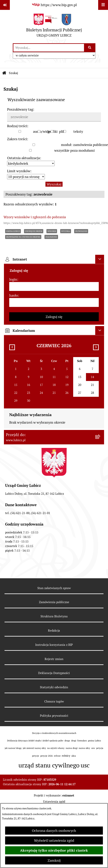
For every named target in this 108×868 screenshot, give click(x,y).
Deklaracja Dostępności (54, 673)
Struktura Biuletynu (54, 616)
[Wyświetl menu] (103, 5)
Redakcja (54, 631)
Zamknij (54, 860)
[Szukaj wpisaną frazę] (90, 48)
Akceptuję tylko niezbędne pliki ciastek (54, 850)
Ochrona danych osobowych (54, 831)
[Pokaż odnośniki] (5, 5)
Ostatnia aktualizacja (24, 158)
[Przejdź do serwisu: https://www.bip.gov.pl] (54, 5)
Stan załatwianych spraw (54, 588)
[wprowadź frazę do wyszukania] (49, 48)
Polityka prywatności (54, 716)
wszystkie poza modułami (74, 150)
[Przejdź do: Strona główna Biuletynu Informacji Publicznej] (4, 73)
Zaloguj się (54, 317)
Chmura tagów (54, 701)
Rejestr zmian (54, 659)
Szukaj (13, 73)
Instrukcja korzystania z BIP (54, 645)
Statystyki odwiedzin (54, 687)
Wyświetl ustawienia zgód (54, 840)
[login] (54, 286)
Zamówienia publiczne (54, 602)
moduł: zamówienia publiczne (84, 145)
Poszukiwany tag (20, 109)
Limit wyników (19, 171)
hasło (14, 295)
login (13, 279)
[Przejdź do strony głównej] (54, 26)
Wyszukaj (54, 184)
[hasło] (54, 302)
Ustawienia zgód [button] (54, 802)
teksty (78, 131)
